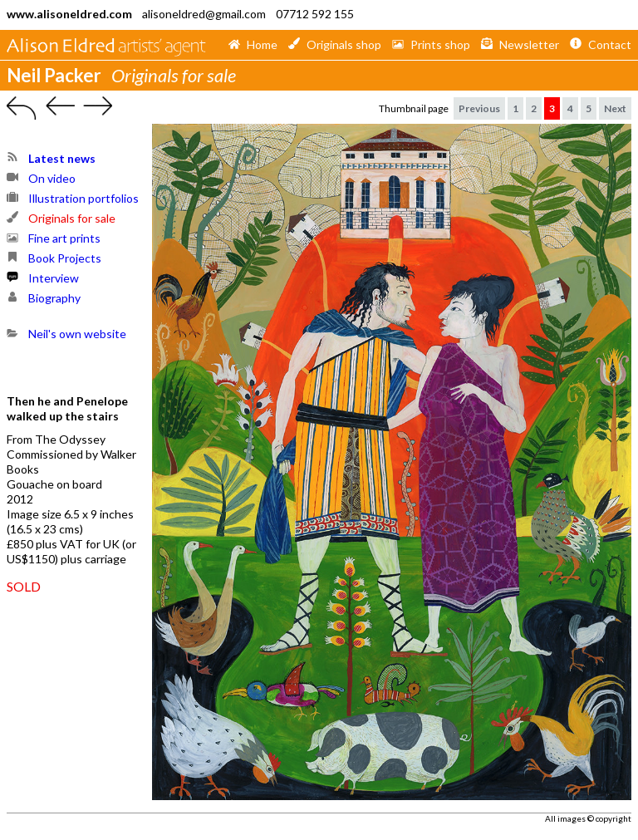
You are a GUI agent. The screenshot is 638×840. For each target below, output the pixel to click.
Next (615, 108)
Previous (479, 108)
